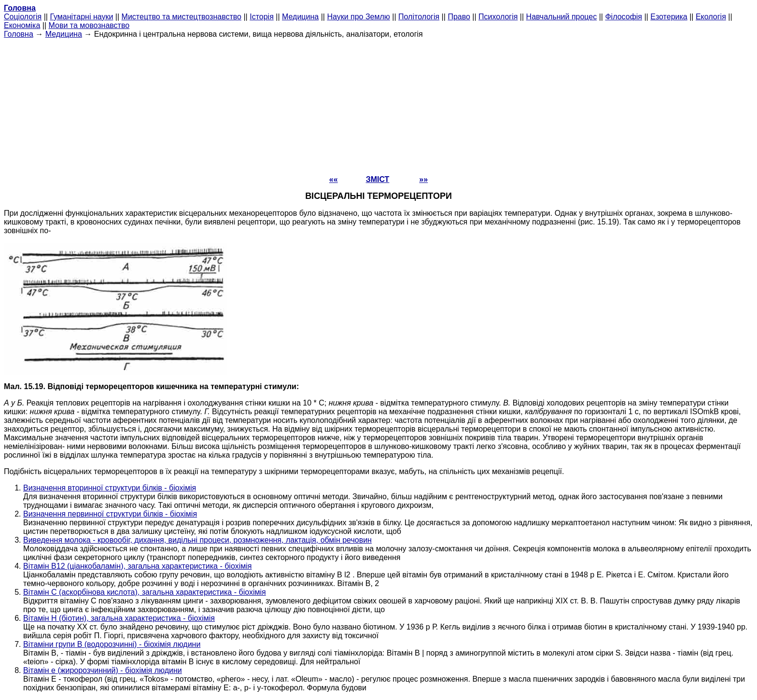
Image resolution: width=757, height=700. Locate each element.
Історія (262, 17)
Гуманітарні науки (81, 17)
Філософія (624, 17)
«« (334, 179)
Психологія (498, 17)
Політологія (419, 17)
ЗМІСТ (378, 179)
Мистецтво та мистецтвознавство (182, 17)
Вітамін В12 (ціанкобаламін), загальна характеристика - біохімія (137, 566)
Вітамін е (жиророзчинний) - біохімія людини (103, 670)
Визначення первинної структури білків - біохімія (110, 514)
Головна (19, 34)
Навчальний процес (562, 17)
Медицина (300, 17)
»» (423, 179)
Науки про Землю (358, 17)
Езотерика (669, 17)
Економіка (22, 25)
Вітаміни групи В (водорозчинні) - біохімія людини (112, 644)
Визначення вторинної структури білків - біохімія (110, 488)
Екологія (711, 17)
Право (459, 17)
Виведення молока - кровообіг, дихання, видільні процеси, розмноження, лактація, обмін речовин (197, 540)
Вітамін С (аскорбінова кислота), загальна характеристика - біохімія (145, 592)
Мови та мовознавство (89, 25)
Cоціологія (23, 17)
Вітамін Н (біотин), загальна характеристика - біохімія (119, 618)
